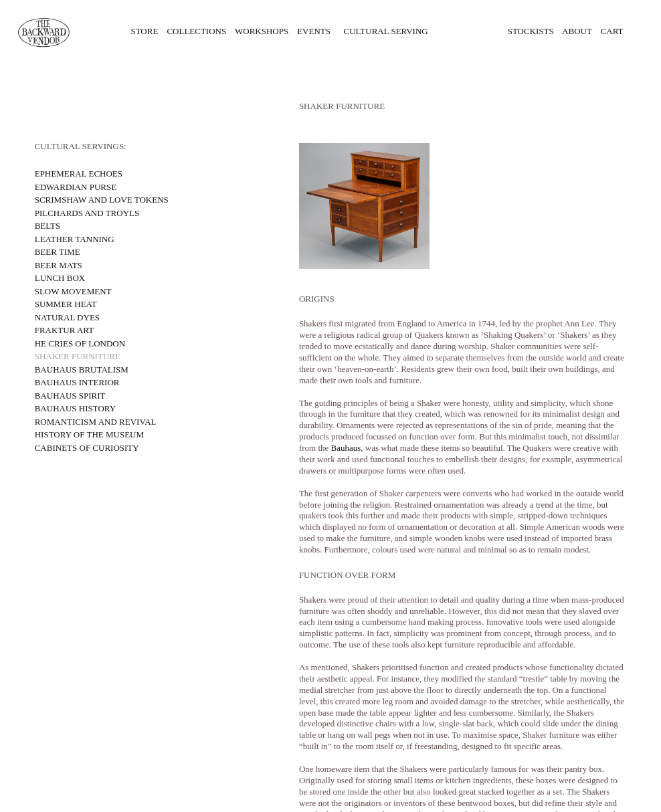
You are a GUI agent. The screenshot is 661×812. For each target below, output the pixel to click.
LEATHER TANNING (75, 239)
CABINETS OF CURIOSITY (87, 448)
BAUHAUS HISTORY (75, 408)
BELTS (48, 226)
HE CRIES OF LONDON (80, 343)
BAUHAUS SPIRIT (70, 396)
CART (608, 31)
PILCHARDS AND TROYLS (87, 213)
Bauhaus (346, 448)
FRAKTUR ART (64, 330)
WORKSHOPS (262, 31)
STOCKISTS (531, 31)
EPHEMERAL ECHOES (79, 174)
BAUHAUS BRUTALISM (82, 370)
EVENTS (314, 31)
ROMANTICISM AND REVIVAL (96, 422)
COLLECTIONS (201, 31)
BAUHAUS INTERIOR (77, 382)
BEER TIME (58, 252)
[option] (463, 206)
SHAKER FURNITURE (78, 356)
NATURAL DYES (67, 317)
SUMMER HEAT (66, 304)
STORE (142, 31)
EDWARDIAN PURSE (76, 187)
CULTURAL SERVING (386, 31)
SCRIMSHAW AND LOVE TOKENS (102, 200)
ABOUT (577, 31)
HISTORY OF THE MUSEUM (89, 434)
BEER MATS (59, 265)
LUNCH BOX (60, 278)
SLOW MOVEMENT (74, 291)
